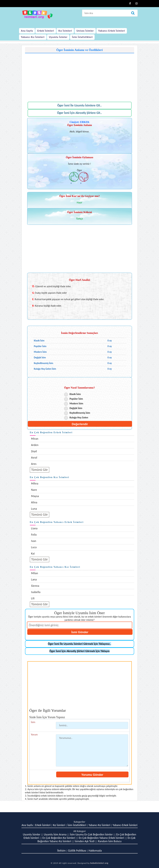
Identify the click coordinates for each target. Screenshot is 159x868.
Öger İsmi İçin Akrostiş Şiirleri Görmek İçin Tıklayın (79, 651)
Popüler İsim (76, 399)
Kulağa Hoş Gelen (79, 417)
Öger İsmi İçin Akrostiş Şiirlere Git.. (80, 113)
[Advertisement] (80, 76)
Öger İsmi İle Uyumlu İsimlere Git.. (79, 105)
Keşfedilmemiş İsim (80, 413)
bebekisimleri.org (99, 863)
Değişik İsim (76, 408)
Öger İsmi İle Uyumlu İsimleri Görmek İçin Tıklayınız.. (80, 644)
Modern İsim (76, 403)
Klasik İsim (75, 394)
